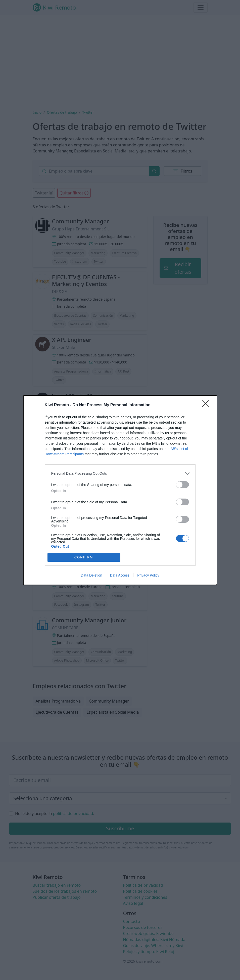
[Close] (207, 405)
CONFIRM (84, 557)
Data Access (120, 575)
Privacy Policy (148, 575)
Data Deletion (92, 575)
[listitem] (120, 473)
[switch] (182, 484)
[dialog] (120, 490)
